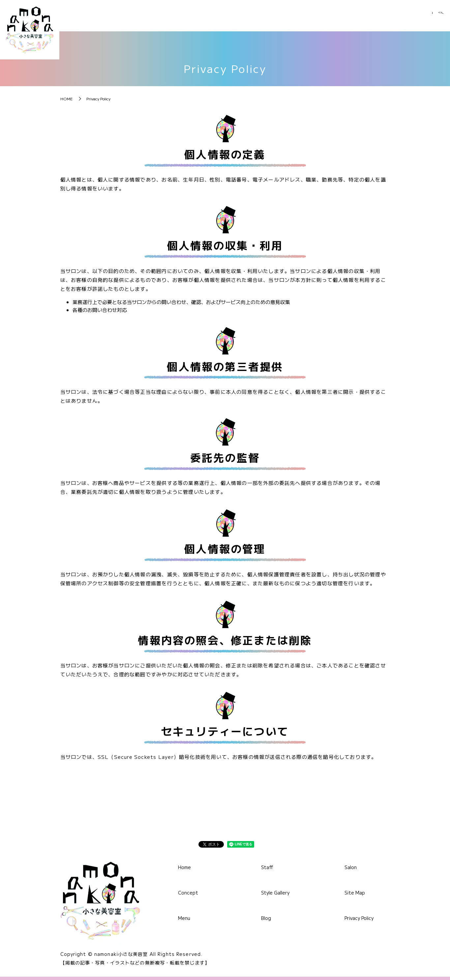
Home (187, 19)
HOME (66, 99)
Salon (415, 19)
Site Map (355, 893)
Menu (264, 19)
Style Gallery (341, 19)
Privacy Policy (359, 918)
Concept (226, 19)
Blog (383, 19)
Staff (297, 19)
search (441, 20)
